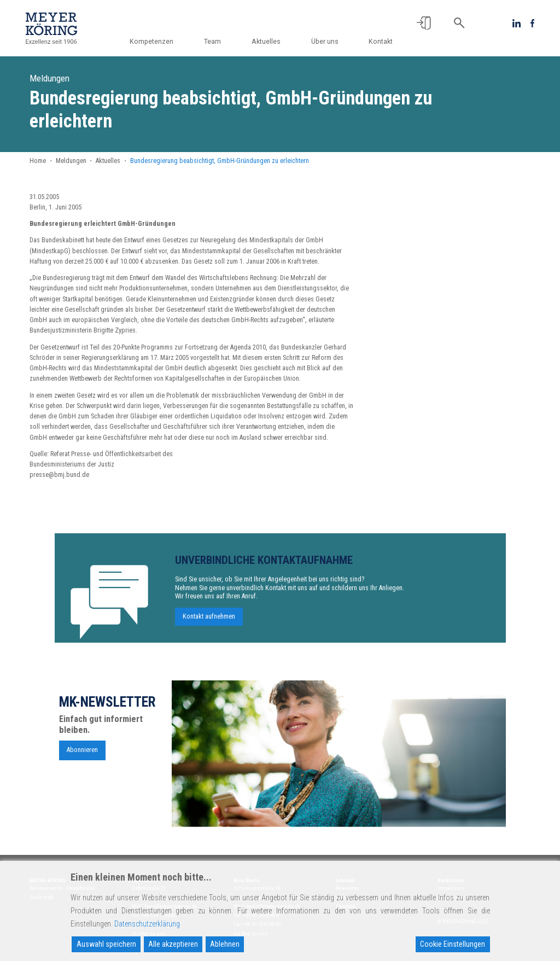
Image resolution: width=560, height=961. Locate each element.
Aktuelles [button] (267, 42)
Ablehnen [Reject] (225, 944)
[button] (424, 23)
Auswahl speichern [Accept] (106, 944)
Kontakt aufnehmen (209, 621)
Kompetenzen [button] (154, 42)
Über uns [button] (325, 42)
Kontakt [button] (381, 42)
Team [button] (215, 42)
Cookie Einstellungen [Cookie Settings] (453, 944)
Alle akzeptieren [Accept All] (173, 944)
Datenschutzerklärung (147, 924)
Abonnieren (82, 754)
